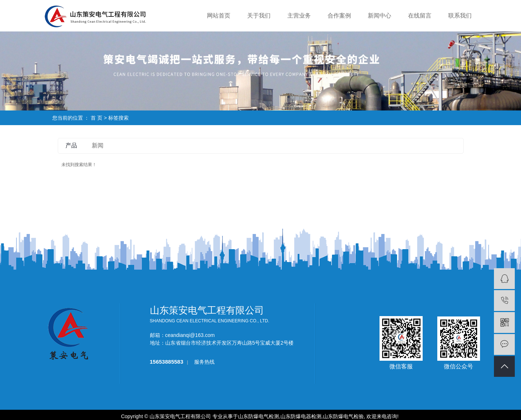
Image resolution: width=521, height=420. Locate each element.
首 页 (97, 118)
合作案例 (339, 16)
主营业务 (299, 16)
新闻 (98, 145)
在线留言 (420, 16)
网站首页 (219, 16)
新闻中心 (380, 16)
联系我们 (460, 16)
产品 (71, 145)
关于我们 (259, 16)
